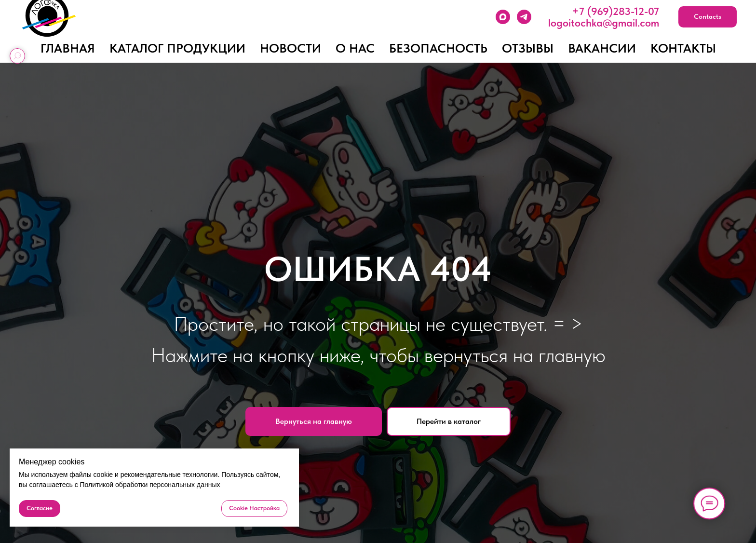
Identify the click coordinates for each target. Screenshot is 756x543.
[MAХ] (503, 17)
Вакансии (602, 48)
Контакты (683, 48)
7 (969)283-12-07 (619, 11)
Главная (68, 48)
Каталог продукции (177, 48)
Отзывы (528, 48)
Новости (290, 48)
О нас (355, 48)
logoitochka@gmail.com (604, 23)
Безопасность (438, 48)
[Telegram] (524, 17)
